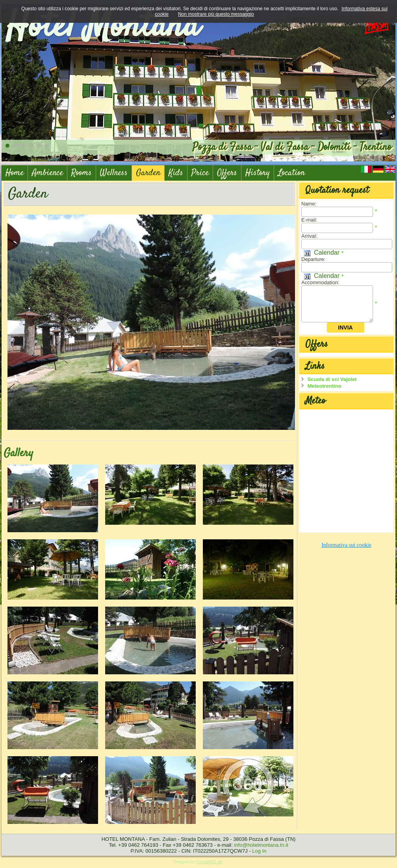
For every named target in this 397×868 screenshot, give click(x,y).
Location (291, 173)
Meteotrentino (325, 386)
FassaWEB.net (209, 862)
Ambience (47, 173)
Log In (259, 851)
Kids (176, 173)
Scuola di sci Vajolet (332, 379)
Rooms (82, 173)
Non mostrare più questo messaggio (216, 14)
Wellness (114, 173)
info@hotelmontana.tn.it (261, 845)
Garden (148, 173)
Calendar (322, 253)
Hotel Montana (102, 28)
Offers (227, 173)
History (258, 173)
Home (15, 173)
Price (200, 173)
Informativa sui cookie (346, 545)
